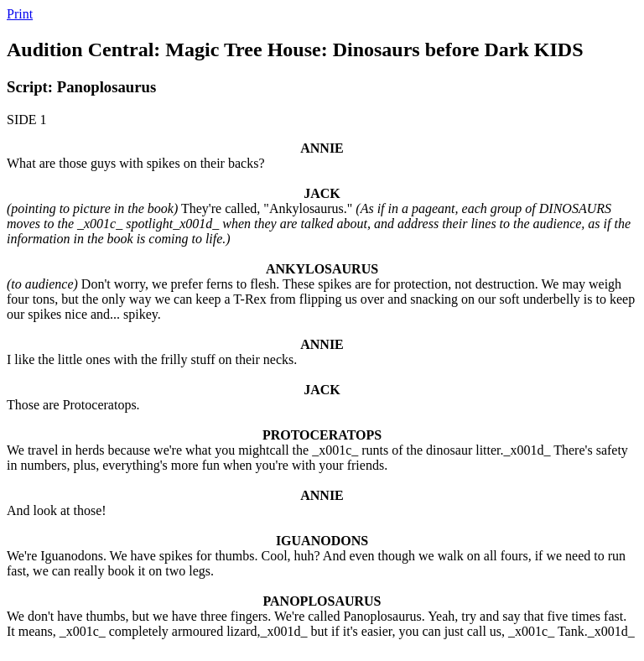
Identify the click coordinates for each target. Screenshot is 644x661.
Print (20, 14)
